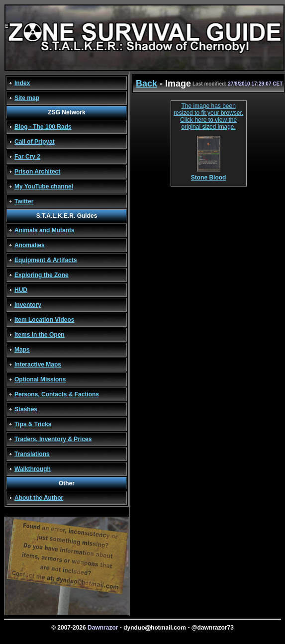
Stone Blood (209, 175)
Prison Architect (37, 172)
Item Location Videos (44, 320)
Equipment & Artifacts (46, 260)
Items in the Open (40, 335)
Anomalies (30, 245)
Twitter (24, 201)
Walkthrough (33, 469)
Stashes (26, 409)
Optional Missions (40, 379)
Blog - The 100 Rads (43, 127)
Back (146, 84)
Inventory (28, 305)
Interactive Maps (38, 365)
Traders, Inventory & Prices (53, 439)
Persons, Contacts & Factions (57, 394)
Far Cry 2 (27, 157)
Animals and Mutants (45, 230)
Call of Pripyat (35, 142)
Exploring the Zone (42, 275)
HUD (21, 290)
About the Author (39, 498)
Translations (32, 454)
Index (22, 83)
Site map (27, 98)
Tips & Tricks (33, 424)
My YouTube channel (44, 186)
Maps (22, 350)
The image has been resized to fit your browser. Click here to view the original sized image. (208, 116)
